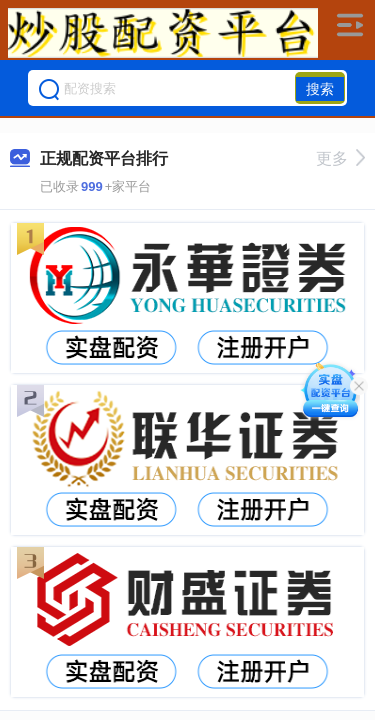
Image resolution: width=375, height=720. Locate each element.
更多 (340, 158)
